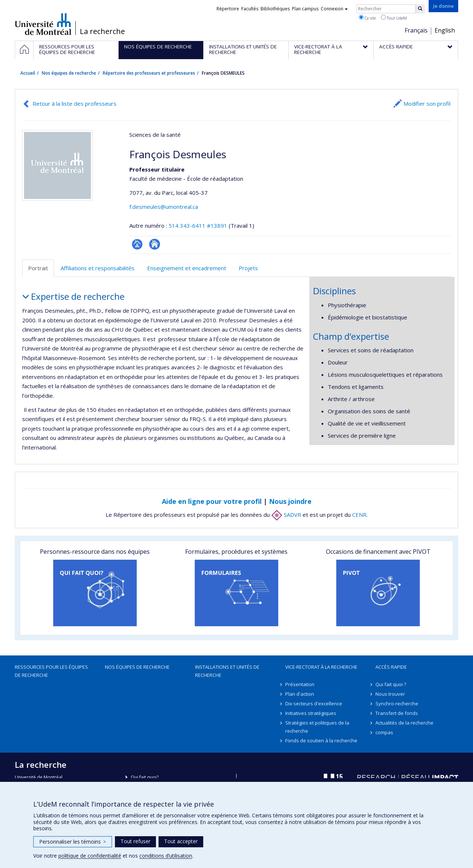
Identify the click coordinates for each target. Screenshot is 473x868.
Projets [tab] (248, 268)
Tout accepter (181, 841)
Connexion (334, 9)
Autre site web (155, 244)
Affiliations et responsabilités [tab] (98, 268)
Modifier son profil (427, 104)
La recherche (102, 31)
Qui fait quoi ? (391, 684)
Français (416, 30)
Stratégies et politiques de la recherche (317, 727)
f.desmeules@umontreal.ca (164, 207)
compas (384, 732)
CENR (359, 515)
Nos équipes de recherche (69, 73)
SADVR (286, 515)
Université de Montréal (43, 24)
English (445, 30)
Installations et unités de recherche (227, 671)
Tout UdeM (394, 18)
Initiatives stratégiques (311, 713)
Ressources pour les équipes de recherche (51, 671)
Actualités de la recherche (404, 723)
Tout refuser (135, 841)
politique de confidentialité (90, 856)
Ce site (367, 18)
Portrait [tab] (38, 268)
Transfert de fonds (397, 713)
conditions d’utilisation (166, 856)
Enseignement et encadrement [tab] (187, 268)
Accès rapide (391, 667)
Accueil (28, 73)
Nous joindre (290, 501)
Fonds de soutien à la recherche (321, 740)
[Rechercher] (420, 9)
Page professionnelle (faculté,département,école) (137, 244)
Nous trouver (390, 694)
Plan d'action (300, 694)
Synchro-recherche (397, 703)
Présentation (300, 684)
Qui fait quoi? (145, 777)
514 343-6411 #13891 (198, 226)
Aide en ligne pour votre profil (212, 501)
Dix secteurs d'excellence (314, 703)
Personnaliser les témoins (73, 842)
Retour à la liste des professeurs (74, 104)
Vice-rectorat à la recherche (321, 667)
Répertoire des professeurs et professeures (149, 73)
